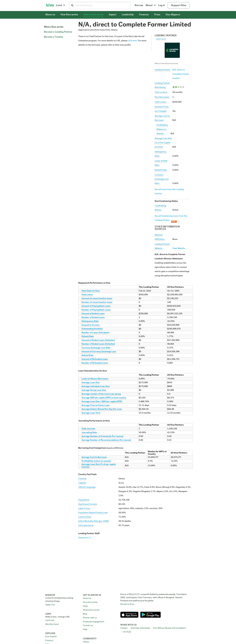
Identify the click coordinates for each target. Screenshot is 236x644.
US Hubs (127, 632)
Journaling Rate (89, 433)
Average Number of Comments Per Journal (102, 436)
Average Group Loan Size (94, 390)
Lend (61, 5)
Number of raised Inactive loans (97, 302)
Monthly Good (52, 624)
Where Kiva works (93, 15)
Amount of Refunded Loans (95, 359)
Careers (124, 628)
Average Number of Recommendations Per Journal (106, 440)
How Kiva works (69, 15)
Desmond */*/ (85, 538)
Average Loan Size (91, 383)
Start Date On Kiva (91, 291)
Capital (82, 483)
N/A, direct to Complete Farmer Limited (181, 74)
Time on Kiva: (161, 92)
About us (50, 15)
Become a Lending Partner (58, 32)
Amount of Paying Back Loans (96, 306)
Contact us (88, 626)
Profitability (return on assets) (96, 461)
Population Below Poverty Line (93, 513)
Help (85, 630)
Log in (162, 5)
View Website (179, 248)
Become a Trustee (53, 37)
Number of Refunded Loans (95, 363)
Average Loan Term (91, 413)
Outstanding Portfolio (92, 329)
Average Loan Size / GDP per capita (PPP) (102, 402)
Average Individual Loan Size (96, 386)
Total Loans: (160, 102)
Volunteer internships (140, 628)
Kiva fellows (159, 628)
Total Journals (88, 429)
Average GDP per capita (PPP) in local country (104, 398)
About (151, 5)
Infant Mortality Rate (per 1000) (93, 521)
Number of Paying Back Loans (96, 310)
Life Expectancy (86, 526)
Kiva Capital (51, 637)
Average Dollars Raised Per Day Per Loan (102, 409)
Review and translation (175, 628)
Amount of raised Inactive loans (97, 299)
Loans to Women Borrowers (95, 379)
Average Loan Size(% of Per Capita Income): (163, 143)
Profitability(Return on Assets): (162, 129)
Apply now (50, 605)
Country (82, 479)
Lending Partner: (163, 70)
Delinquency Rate (90, 321)
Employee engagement (94, 622)
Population (84, 500)
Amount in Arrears (91, 325)
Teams (86, 642)
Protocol (49, 641)
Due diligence (173, 15)
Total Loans (87, 295)
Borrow (139, 5)
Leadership (128, 15)
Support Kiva (179, 5)
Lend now (50, 620)
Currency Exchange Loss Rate (96, 348)
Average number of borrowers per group (101, 394)
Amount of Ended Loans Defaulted (98, 340)
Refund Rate (87, 355)
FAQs (85, 606)
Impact (113, 15)
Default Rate (88, 336)
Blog (85, 614)
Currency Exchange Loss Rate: (162, 179)
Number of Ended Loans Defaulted (98, 344)
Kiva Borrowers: (162, 97)
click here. (133, 41)
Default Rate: (161, 170)
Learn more (161, 39)
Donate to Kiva (127, 604)
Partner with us (90, 618)
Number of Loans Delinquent (95, 333)
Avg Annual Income (87, 504)
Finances (144, 15)
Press (157, 15)
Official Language (87, 487)
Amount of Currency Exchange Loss (99, 352)
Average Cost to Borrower (94, 457)
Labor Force (84, 509)
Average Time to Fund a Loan (96, 405)
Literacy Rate (85, 517)
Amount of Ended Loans (93, 314)
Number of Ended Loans (93, 318)
